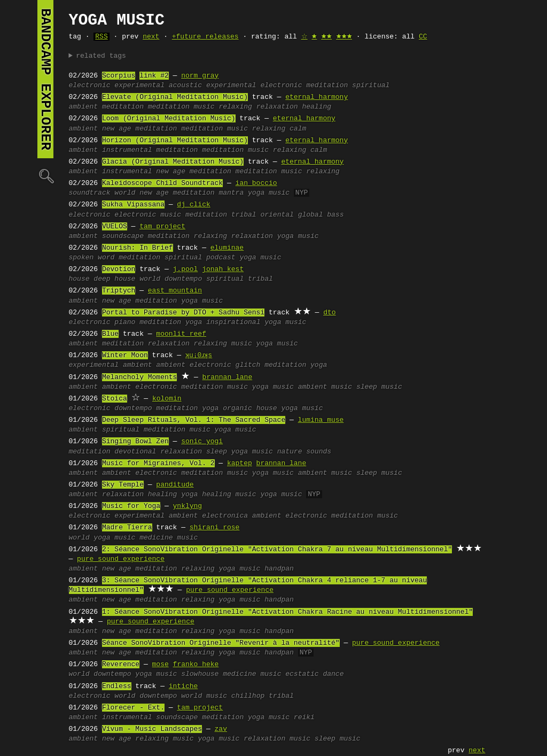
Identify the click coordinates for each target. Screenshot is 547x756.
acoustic (185, 86)
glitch (248, 365)
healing (317, 107)
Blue (110, 334)
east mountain (175, 291)
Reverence (121, 665)
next (151, 37)
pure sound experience (121, 559)
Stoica (115, 399)
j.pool (186, 269)
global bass (321, 215)
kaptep (240, 464)
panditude (175, 485)
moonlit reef (181, 334)
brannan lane (228, 377)
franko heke (196, 665)
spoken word (92, 258)
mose (161, 665)
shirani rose (215, 528)
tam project (162, 227)
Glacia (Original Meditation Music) (173, 162)
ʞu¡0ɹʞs (200, 356)
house (79, 279)
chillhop (248, 696)
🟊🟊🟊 (344, 37)
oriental (277, 215)
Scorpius (119, 76)
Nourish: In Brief (138, 248)
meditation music (181, 107)
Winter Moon (125, 356)
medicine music (169, 538)
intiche (183, 686)
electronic (90, 86)
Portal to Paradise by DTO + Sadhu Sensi (183, 313)
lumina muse (321, 420)
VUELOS (115, 227)
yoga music (269, 193)
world (125, 193)
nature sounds (304, 452)
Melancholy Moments (139, 377)
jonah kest (223, 269)
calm (298, 129)
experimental (139, 86)
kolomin (167, 399)
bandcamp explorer (45, 79)
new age (117, 129)
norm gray (200, 76)
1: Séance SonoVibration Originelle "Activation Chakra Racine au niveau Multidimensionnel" (287, 612)
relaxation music (277, 739)
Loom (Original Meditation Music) (169, 119)
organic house (250, 408)
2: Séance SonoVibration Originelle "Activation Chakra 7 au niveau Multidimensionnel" (277, 550)
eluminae (227, 248)
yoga (194, 322)
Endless (117, 686)
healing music (229, 495)
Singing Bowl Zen (135, 442)
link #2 (154, 76)
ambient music (325, 387)
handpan (279, 569)
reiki (304, 718)
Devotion (119, 269)
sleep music (379, 387)
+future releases (205, 37)
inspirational (233, 322)
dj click (193, 205)
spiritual (371, 86)
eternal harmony (317, 97)
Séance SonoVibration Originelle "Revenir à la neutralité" (221, 643)
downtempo (183, 279)
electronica (225, 516)
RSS (101, 37)
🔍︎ (45, 176)
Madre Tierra (127, 528)
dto (329, 313)
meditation (327, 86)
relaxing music (223, 344)
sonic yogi (202, 442)
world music (204, 696)
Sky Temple (123, 485)
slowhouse (200, 674)
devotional (135, 452)
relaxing (235, 107)
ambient (84, 107)
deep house (114, 279)
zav (221, 729)
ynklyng (188, 506)
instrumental (127, 150)
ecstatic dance (314, 674)
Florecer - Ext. (133, 708)
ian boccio (256, 183)
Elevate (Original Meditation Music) (175, 97)
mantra (231, 193)
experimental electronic (254, 86)
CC (423, 37)
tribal (244, 215)
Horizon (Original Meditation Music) (175, 141)
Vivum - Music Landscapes (152, 729)
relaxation (277, 107)
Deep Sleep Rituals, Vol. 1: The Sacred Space (194, 420)
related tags (101, 56)
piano (125, 322)
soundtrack (90, 193)
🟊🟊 (326, 37)
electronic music (148, 215)
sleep (217, 452)
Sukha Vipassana (133, 205)
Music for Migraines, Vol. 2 (158, 464)
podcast (221, 258)
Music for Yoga (131, 506)
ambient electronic (193, 365)
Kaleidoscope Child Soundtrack (162, 183)
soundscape (123, 236)
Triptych (119, 291)
